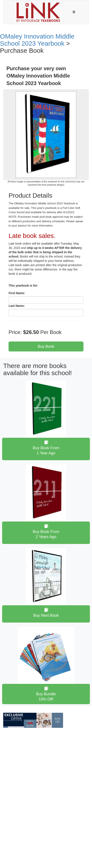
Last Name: (17, 306)
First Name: (17, 293)
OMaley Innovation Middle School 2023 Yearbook (37, 40)
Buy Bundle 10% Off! (46, 694)
